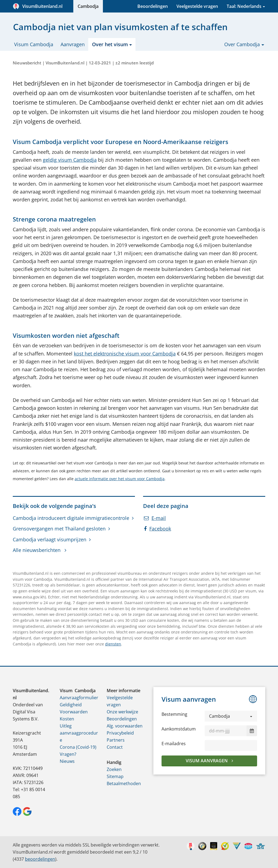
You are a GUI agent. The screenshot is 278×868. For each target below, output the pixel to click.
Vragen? (68, 754)
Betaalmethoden (124, 783)
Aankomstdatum (179, 729)
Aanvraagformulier (79, 698)
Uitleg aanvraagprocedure (79, 733)
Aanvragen (73, 44)
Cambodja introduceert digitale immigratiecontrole (71, 518)
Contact (115, 747)
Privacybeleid (120, 733)
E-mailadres (174, 744)
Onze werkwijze (122, 712)
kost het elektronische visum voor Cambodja (125, 354)
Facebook (157, 529)
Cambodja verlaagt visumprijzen (50, 539)
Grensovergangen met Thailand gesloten (59, 529)
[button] (231, 716)
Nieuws (67, 761)
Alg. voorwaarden (125, 726)
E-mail (155, 518)
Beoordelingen (153, 6)
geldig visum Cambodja (70, 160)
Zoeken (114, 769)
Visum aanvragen (207, 761)
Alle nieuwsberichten (37, 550)
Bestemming (174, 714)
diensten (113, 644)
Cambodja (88, 6)
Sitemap (115, 776)
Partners (116, 740)
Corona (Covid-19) (78, 747)
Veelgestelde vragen (197, 6)
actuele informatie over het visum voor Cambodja (120, 479)
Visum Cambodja (34, 44)
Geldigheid (71, 705)
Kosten (67, 719)
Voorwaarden (74, 712)
